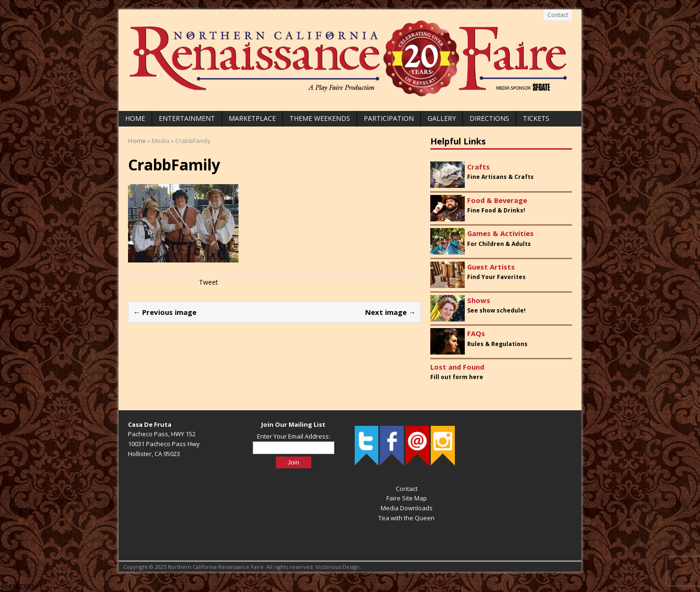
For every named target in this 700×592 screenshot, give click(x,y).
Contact (558, 15)
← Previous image (165, 312)
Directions (489, 118)
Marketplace (252, 118)
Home (135, 118)
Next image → (390, 312)
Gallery (442, 118)
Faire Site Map (407, 498)
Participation (389, 118)
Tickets (536, 118)
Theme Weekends (320, 118)
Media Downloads (407, 508)
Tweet (209, 282)
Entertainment (187, 118)
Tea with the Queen (406, 518)
